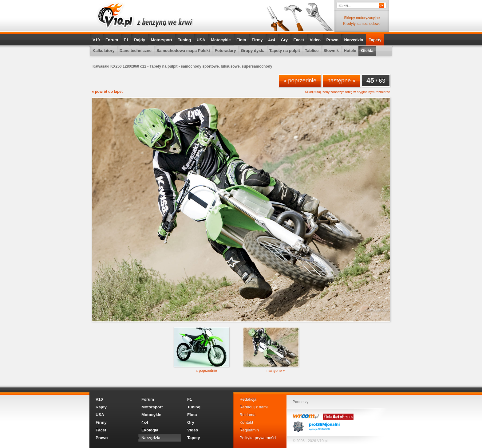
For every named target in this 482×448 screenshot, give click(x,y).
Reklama (247, 415)
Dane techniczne (136, 51)
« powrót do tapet (107, 92)
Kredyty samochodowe (362, 24)
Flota (241, 40)
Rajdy (140, 40)
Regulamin (249, 430)
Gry (284, 40)
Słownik (331, 51)
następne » (342, 80)
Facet (299, 40)
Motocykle (221, 40)
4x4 (272, 40)
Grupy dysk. (252, 51)
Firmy (257, 40)
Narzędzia (354, 40)
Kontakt (246, 422)
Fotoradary (225, 51)
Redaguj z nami (254, 407)
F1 (126, 40)
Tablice (312, 51)
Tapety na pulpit (285, 51)
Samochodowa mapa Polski (183, 51)
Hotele (350, 51)
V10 (96, 40)
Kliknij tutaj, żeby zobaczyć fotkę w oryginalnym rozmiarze (348, 92)
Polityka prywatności (258, 438)
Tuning (184, 40)
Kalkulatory (104, 51)
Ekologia (150, 430)
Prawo (332, 40)
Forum (112, 40)
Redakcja (248, 399)
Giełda (367, 51)
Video (315, 40)
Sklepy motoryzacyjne (362, 18)
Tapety (375, 40)
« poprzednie (300, 80)
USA (201, 40)
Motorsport (162, 40)
